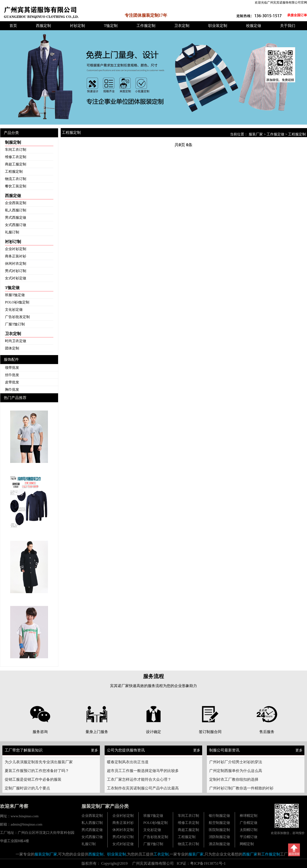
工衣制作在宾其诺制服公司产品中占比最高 (143, 788)
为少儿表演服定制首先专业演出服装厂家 (39, 762)
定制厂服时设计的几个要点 (27, 788)
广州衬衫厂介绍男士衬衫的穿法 (236, 762)
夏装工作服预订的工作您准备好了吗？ (37, 771)
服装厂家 (256, 134)
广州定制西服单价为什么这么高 (236, 771)
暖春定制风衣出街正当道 (128, 762)
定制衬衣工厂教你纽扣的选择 (234, 779)
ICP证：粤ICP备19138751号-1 (201, 863)
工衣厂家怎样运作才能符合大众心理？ (139, 779)
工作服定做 (275, 134)
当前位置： (239, 134)
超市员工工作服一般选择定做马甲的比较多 (143, 771)
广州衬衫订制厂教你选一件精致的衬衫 (241, 788)
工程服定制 (297, 134)
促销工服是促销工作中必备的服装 (33, 779)
